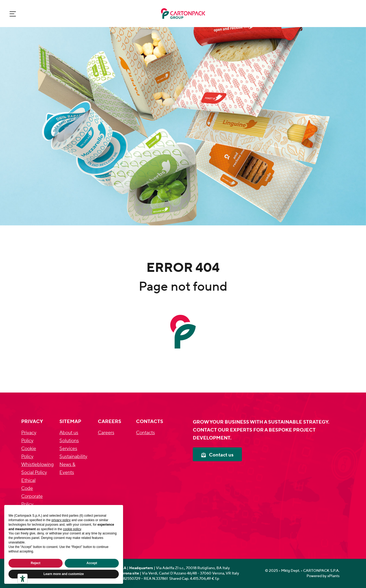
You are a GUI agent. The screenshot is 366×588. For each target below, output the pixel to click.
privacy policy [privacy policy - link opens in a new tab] (61, 520)
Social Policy (34, 472)
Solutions (69, 441)
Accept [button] (92, 563)
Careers (106, 433)
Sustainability (73, 457)
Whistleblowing (37, 465)
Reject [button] (36, 563)
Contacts (145, 433)
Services (68, 449)
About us (69, 433)
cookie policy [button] (72, 529)
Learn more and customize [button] (64, 574)
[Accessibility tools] (23, 579)
